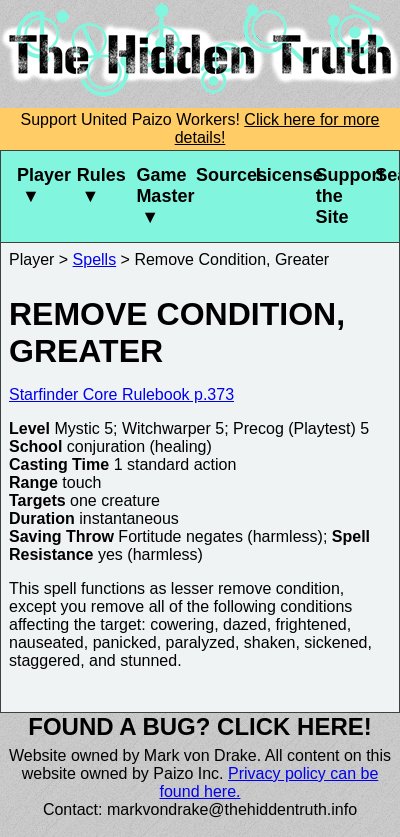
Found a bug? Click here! (200, 726)
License (278, 175)
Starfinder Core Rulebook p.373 (121, 394)
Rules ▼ (99, 185)
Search (387, 175)
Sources (218, 175)
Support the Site (337, 196)
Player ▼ (39, 185)
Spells (95, 259)
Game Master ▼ (158, 196)
